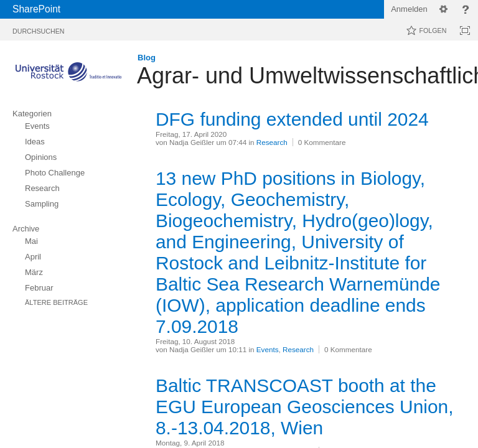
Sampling (42, 204)
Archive (26, 229)
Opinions (41, 157)
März (34, 272)
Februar (39, 288)
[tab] (38, 29)
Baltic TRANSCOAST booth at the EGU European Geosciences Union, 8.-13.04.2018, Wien (305, 407)
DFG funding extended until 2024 (292, 119)
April (33, 257)
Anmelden (409, 9)
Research (42, 188)
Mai (31, 241)
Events (37, 126)
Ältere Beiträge (56, 302)
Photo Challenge (55, 173)
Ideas (35, 142)
